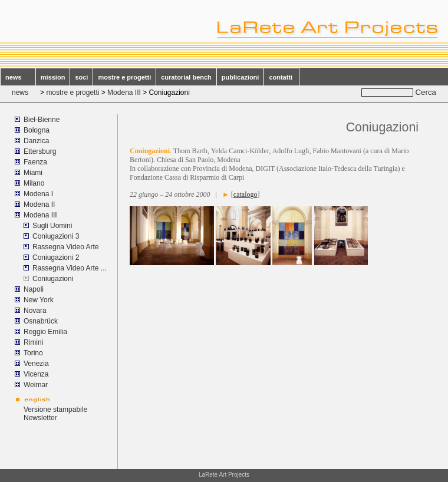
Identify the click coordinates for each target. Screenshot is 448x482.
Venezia (36, 364)
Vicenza (36, 374)
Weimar (36, 385)
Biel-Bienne (42, 120)
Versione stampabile (55, 410)
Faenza (35, 162)
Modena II (39, 204)
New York (39, 300)
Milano (34, 183)
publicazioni (241, 77)
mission (53, 77)
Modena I (38, 194)
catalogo (246, 194)
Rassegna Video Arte (66, 247)
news (18, 77)
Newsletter (40, 418)
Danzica (36, 141)
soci (81, 77)
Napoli (34, 289)
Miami (34, 173)
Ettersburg (40, 151)
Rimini (33, 342)
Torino (33, 353)
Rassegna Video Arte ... (70, 268)
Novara (35, 311)
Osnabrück (41, 321)
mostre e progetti (124, 77)
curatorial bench (186, 77)
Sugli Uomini (52, 226)
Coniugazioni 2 (56, 257)
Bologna (37, 130)
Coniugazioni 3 (56, 236)
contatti (281, 77)
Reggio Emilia (45, 332)
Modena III (124, 93)
